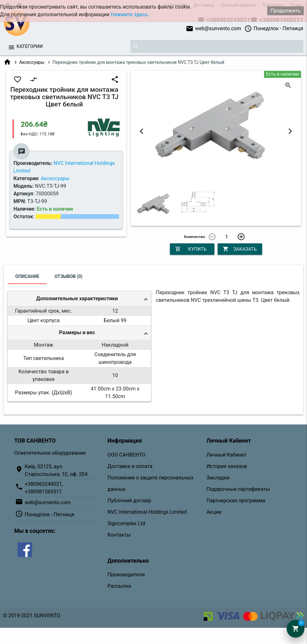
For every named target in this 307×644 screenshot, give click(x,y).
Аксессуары (32, 62)
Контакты (119, 535)
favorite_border (17, 79)
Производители (126, 575)
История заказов (227, 466)
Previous (142, 132)
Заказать (240, 249)
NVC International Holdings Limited (147, 512)
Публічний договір (129, 501)
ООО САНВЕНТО (126, 455)
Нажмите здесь (129, 14)
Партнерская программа (236, 501)
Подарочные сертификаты (238, 489)
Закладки (218, 478)
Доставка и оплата (130, 466)
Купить (191, 249)
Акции (214, 512)
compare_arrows (34, 79)
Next (290, 132)
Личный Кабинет (227, 455)
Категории (30, 47)
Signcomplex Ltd (126, 523)
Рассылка (119, 586)
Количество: (195, 237)
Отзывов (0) (69, 276)
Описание (27, 276)
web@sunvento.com (213, 29)
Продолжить (286, 11)
